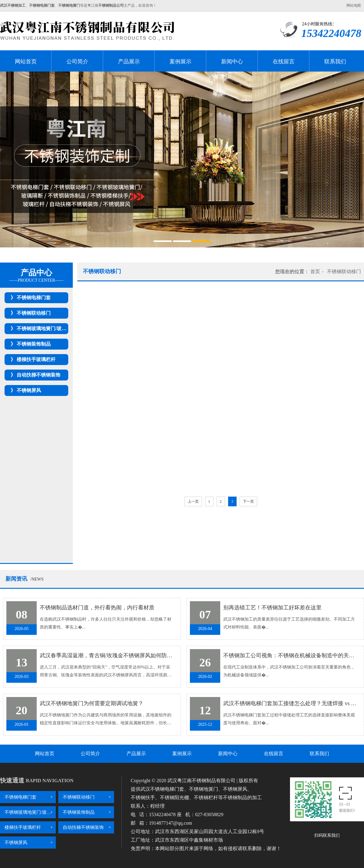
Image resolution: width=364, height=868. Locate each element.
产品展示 (129, 62)
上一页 (193, 501)
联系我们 (335, 62)
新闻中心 (232, 62)
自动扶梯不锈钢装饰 (39, 375)
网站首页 (26, 62)
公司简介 (77, 62)
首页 (315, 271)
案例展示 (180, 62)
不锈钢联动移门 (34, 313)
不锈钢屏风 (29, 390)
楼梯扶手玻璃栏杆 (36, 359)
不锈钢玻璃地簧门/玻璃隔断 (46, 328)
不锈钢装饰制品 (34, 344)
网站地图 (354, 5)
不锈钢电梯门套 (34, 298)
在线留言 (284, 62)
